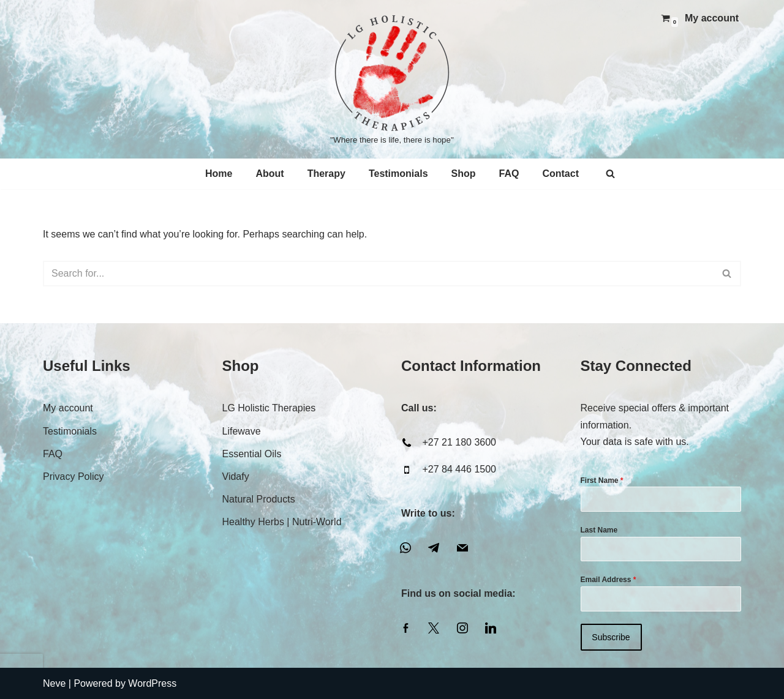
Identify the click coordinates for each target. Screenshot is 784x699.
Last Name (599, 530)
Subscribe (611, 637)
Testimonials (398, 174)
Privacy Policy (73, 477)
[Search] (610, 174)
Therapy (326, 174)
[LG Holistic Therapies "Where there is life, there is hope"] (392, 79)
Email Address (609, 580)
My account (712, 18)
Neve (54, 683)
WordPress (152, 683)
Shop (464, 174)
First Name (602, 480)
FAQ (509, 174)
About (269, 174)
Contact (560, 174)
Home (219, 174)
